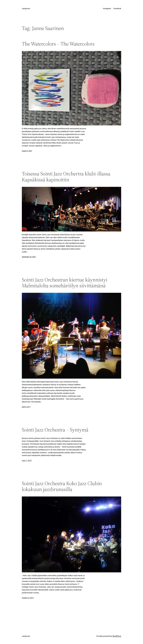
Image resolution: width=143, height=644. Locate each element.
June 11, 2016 (27, 461)
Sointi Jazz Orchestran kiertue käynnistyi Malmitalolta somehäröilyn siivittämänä (65, 283)
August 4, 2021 (27, 151)
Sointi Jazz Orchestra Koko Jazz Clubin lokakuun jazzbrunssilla (62, 486)
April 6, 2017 (26, 407)
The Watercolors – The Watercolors (58, 44)
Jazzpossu (26, 8)
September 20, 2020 (29, 257)
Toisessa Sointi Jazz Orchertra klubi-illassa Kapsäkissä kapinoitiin (66, 177)
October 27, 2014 (28, 598)
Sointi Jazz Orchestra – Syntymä (55, 430)
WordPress (117, 636)
